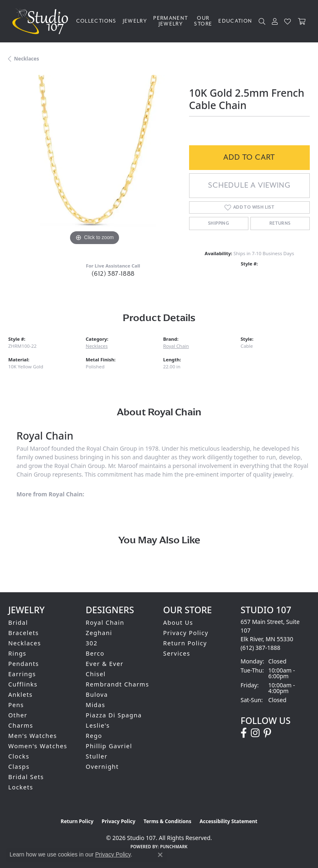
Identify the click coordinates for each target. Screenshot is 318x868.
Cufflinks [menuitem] (23, 684)
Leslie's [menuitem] (98, 725)
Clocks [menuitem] (19, 756)
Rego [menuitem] (94, 736)
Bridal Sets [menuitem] (26, 777)
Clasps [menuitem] (19, 767)
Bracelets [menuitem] (23, 633)
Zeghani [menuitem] (99, 633)
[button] (262, 21)
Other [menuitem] (18, 715)
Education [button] (235, 21)
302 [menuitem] (92, 643)
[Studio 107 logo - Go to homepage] (42, 21)
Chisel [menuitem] (96, 674)
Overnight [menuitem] (102, 767)
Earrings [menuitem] (22, 674)
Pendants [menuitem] (24, 664)
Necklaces (27, 59)
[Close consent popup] (160, 855)
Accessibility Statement (228, 821)
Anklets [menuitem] (20, 695)
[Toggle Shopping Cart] (302, 21)
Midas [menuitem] (95, 705)
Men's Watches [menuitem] (33, 736)
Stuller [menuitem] (97, 756)
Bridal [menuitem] (18, 622)
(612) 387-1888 (113, 274)
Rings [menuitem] (17, 653)
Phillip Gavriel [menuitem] (109, 746)
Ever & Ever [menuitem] (105, 664)
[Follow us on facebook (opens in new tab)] (244, 733)
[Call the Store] (261, 648)
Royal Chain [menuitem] (105, 622)
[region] (95, 161)
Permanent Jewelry (171, 21)
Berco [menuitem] (95, 653)
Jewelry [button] (135, 21)
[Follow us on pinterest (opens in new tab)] (267, 733)
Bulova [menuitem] (97, 695)
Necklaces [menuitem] (25, 643)
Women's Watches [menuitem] (38, 746)
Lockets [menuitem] (21, 787)
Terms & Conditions (168, 821)
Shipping (219, 223)
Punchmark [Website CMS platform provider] (174, 847)
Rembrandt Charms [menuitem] (117, 684)
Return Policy (185, 643)
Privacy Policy (186, 633)
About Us (178, 622)
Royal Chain (176, 346)
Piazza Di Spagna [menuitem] (114, 715)
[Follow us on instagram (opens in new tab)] (255, 733)
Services (177, 653)
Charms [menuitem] (21, 725)
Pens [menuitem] (16, 705)
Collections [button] (96, 21)
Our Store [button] (203, 21)
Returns (280, 223)
